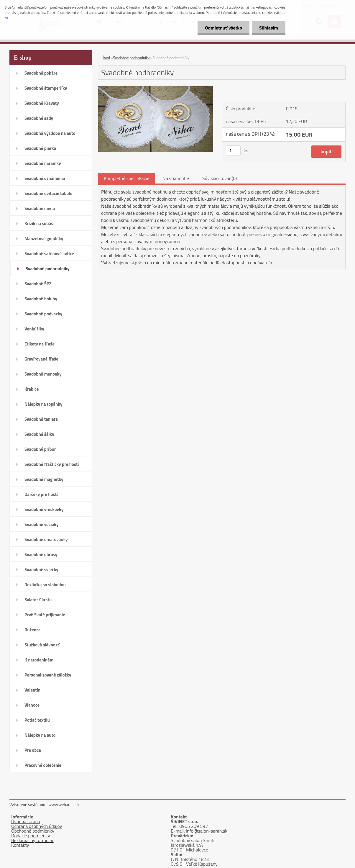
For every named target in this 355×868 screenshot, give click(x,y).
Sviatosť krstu (38, 600)
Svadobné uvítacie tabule (48, 193)
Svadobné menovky (43, 374)
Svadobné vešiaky (42, 524)
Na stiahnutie (176, 178)
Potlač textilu (37, 720)
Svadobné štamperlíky (46, 88)
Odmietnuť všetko (223, 28)
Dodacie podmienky (31, 836)
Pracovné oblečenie (43, 765)
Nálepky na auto (40, 735)
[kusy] (233, 151)
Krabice (32, 389)
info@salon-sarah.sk (207, 831)
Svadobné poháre (41, 73)
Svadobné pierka (40, 148)
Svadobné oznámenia (45, 178)
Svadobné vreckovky (44, 509)
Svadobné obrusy (41, 555)
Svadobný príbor (40, 449)
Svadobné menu (40, 208)
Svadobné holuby (41, 299)
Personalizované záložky (48, 675)
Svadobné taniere (41, 419)
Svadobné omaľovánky (46, 539)
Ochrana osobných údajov (37, 826)
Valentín (32, 690)
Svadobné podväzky (43, 314)
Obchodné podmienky (33, 831)
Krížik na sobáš (39, 223)
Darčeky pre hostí (41, 494)
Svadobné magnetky (44, 479)
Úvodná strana (26, 821)
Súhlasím (269, 28)
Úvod (106, 58)
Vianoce (32, 705)
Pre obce (33, 750)
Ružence (33, 630)
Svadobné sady (39, 118)
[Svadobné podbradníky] (156, 88)
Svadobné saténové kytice (49, 254)
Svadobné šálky (39, 434)
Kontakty (20, 845)
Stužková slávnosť (42, 645)
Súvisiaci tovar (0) (220, 178)
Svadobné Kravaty (42, 103)
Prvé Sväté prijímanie (45, 615)
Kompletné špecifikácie (126, 178)
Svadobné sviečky (41, 570)
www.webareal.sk (64, 804)
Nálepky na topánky (43, 404)
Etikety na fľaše (40, 344)
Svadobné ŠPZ (38, 284)
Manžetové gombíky (44, 239)
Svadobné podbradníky (48, 269)
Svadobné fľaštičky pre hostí (52, 464)
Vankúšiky (34, 329)
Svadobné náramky (43, 163)
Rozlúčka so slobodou (45, 585)
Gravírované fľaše (41, 359)
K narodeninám (39, 660)
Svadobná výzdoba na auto (50, 133)
